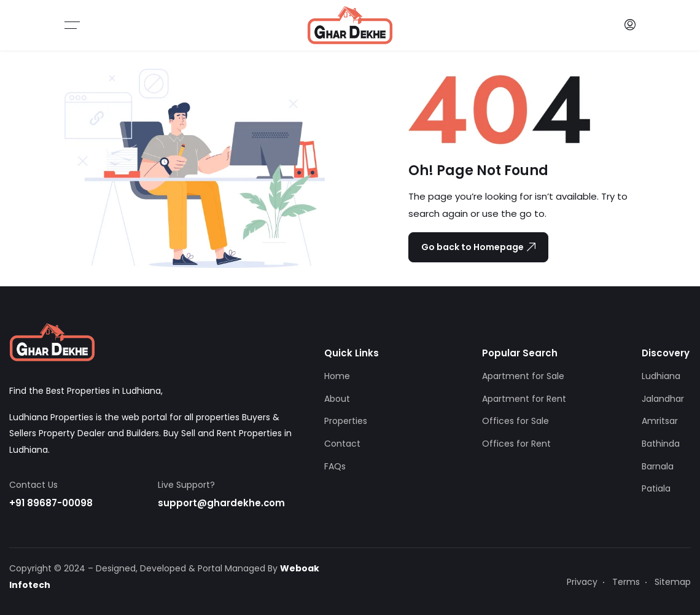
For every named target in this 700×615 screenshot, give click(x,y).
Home (337, 376)
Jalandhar (663, 399)
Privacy (582, 581)
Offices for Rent (516, 444)
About (337, 399)
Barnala (658, 466)
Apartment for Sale (523, 376)
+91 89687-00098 (51, 503)
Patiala (656, 488)
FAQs (335, 466)
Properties (346, 421)
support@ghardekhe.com (222, 503)
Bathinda (661, 444)
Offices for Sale (515, 421)
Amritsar (660, 421)
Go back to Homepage (478, 247)
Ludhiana (661, 376)
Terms (626, 581)
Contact (342, 444)
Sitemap (673, 581)
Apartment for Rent (524, 399)
